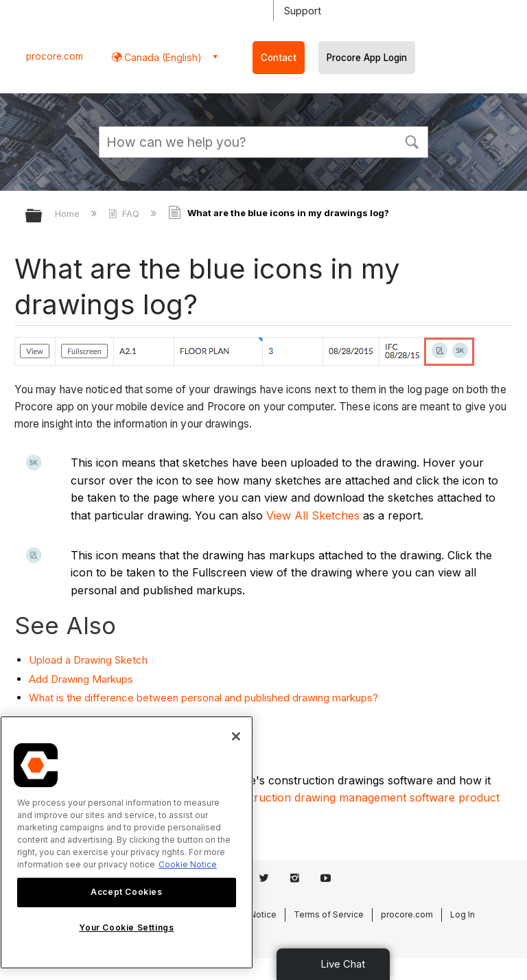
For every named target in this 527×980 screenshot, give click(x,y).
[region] (127, 842)
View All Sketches (313, 515)
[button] (412, 141)
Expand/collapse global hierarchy (43, 217)
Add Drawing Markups (81, 679)
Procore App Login (367, 58)
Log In (462, 914)
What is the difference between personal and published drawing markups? (203, 698)
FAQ (125, 213)
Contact (279, 58)
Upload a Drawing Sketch (88, 660)
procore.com (55, 56)
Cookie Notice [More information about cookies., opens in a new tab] (188, 864)
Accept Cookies (126, 892)
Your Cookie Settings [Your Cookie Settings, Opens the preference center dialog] (126, 927)
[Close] (236, 736)
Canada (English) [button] (162, 57)
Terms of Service (329, 914)
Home (69, 213)
